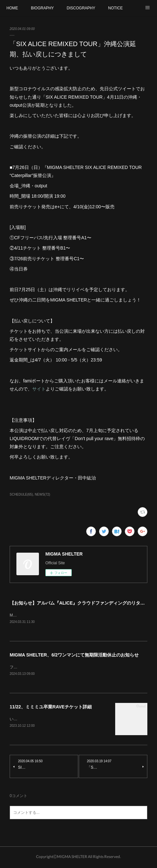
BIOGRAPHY (42, 8)
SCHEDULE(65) (21, 494)
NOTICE (115, 8)
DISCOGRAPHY (81, 8)
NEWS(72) (42, 494)
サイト (39, 389)
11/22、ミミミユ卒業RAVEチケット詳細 (51, 708)
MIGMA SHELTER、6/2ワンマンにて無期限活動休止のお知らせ (74, 655)
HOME (12, 8)
